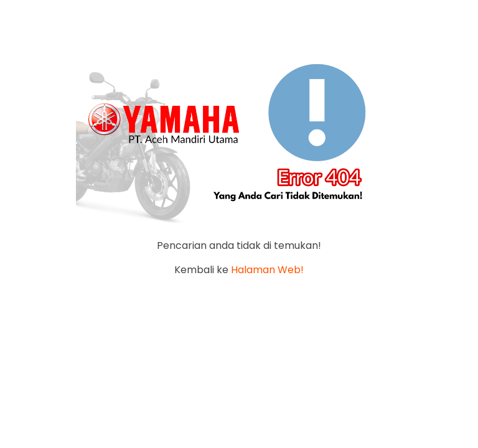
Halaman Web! (267, 270)
